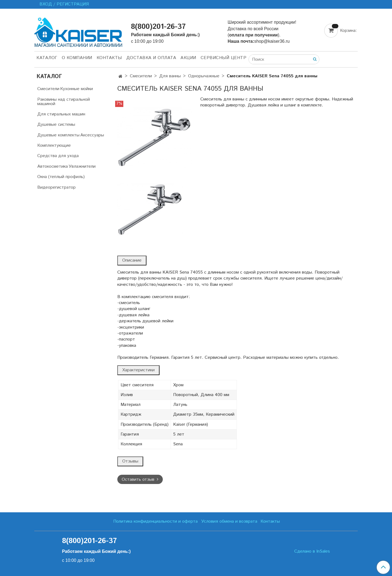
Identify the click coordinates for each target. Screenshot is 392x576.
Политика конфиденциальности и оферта (155, 521)
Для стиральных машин (61, 114)
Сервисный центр (224, 58)
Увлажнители (82, 166)
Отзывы (130, 461)
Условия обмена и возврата (229, 521)
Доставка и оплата (151, 58)
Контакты (109, 58)
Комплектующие (54, 145)
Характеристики (138, 370)
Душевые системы (56, 125)
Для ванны (170, 76)
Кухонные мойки (76, 89)
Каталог (47, 58)
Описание (132, 260)
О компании (77, 58)
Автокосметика (53, 166)
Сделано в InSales (312, 552)
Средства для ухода (58, 156)
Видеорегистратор (56, 187)
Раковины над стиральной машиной (64, 102)
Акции (188, 58)
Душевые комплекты (58, 135)
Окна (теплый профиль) (61, 177)
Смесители (141, 76)
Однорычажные (204, 76)
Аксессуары (92, 135)
